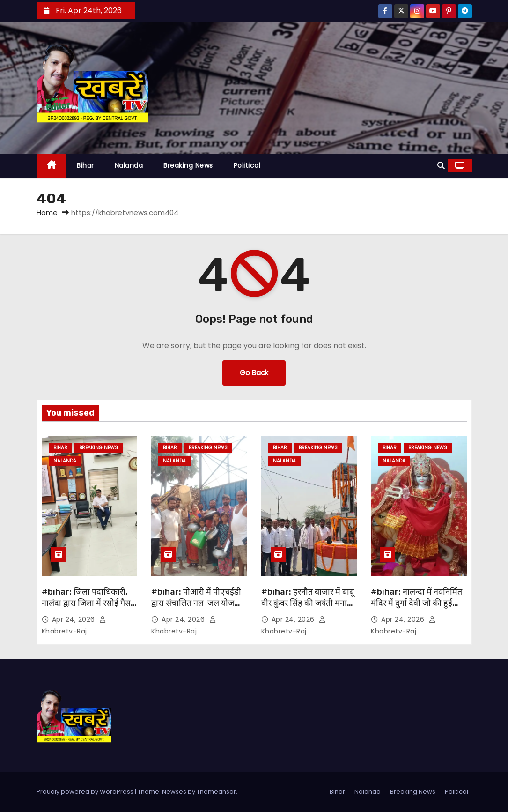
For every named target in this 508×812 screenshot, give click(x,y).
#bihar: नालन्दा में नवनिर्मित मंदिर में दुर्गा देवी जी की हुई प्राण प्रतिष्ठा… (416, 603)
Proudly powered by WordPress (86, 792)
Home (47, 212)
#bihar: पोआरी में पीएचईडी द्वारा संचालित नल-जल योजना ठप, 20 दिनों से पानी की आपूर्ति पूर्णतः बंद (196, 609)
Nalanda (129, 165)
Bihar (85, 165)
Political (247, 165)
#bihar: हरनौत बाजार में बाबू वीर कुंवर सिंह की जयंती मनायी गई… (308, 603)
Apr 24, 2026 (75, 619)
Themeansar (216, 792)
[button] (441, 166)
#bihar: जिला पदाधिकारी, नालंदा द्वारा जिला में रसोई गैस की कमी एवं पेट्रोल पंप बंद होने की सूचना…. (87, 609)
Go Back (254, 373)
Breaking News (188, 165)
